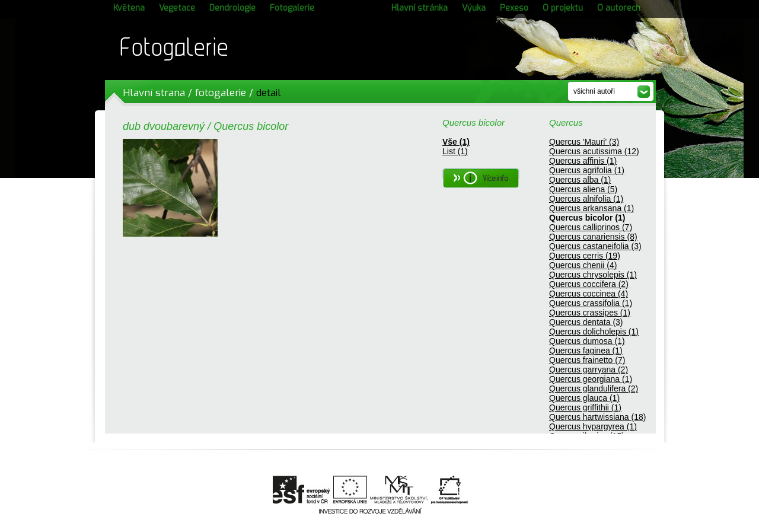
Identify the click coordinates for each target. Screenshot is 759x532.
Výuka (474, 8)
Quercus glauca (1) (584, 398)
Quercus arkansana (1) (591, 208)
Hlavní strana (154, 93)
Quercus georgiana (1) (591, 379)
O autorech (619, 8)
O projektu (563, 8)
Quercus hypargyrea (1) (593, 426)
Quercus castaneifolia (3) (595, 246)
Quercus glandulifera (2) (594, 388)
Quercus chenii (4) (583, 265)
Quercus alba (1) (580, 180)
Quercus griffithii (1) (585, 407)
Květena (129, 8)
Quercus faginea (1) (586, 351)
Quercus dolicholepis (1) (594, 332)
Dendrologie (232, 8)
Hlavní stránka (420, 8)
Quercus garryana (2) (589, 369)
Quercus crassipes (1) (590, 313)
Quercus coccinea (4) (589, 294)
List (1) (455, 151)
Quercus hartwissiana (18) (597, 417)
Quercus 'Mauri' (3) (584, 142)
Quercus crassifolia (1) (591, 303)
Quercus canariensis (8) (593, 237)
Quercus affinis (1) (583, 161)
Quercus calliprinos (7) (591, 227)
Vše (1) (456, 142)
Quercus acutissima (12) (594, 151)
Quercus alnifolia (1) (586, 199)
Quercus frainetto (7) (587, 360)
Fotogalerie (292, 8)
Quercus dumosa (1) (587, 341)
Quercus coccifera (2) (589, 284)
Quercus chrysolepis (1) (593, 275)
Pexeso (514, 8)
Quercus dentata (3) (586, 322)
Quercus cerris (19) (585, 256)
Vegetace (177, 8)
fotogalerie (221, 93)
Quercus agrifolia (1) (587, 170)
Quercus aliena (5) (583, 189)
